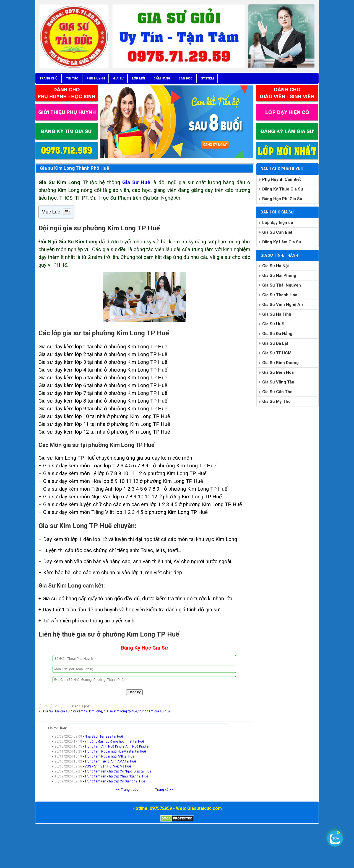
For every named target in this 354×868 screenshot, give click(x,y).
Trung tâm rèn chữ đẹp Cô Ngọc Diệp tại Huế (118, 771)
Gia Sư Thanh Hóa (280, 295)
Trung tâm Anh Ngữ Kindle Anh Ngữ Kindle (117, 746)
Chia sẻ (44, 716)
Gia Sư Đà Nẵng (277, 334)
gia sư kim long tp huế (120, 711)
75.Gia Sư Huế (49, 711)
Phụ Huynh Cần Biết (282, 179)
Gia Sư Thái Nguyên (282, 285)
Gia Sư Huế (136, 182)
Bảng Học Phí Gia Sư (282, 199)
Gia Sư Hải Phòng (279, 275)
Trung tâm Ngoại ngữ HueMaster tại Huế (115, 751)
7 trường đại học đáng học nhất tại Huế (114, 741)
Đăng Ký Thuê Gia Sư (283, 189)
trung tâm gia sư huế (154, 711)
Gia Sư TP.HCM (277, 353)
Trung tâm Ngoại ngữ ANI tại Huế (109, 756)
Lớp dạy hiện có (278, 223)
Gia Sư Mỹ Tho (276, 401)
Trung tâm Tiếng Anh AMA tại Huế (110, 761)
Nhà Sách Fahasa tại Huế (104, 736)
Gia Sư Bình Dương (280, 363)
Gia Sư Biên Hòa (278, 372)
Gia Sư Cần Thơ (277, 392)
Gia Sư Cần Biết (277, 232)
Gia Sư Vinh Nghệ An (283, 305)
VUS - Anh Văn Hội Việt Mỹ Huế (108, 766)
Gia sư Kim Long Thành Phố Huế (74, 168)
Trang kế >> (164, 790)
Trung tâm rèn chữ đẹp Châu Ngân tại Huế (116, 776)
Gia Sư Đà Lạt (275, 343)
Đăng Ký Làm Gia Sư (282, 242)
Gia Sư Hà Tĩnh (277, 314)
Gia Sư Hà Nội (275, 266)
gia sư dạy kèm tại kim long (81, 711)
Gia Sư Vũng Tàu (278, 382)
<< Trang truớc (127, 790)
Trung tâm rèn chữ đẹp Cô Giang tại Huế (115, 781)
